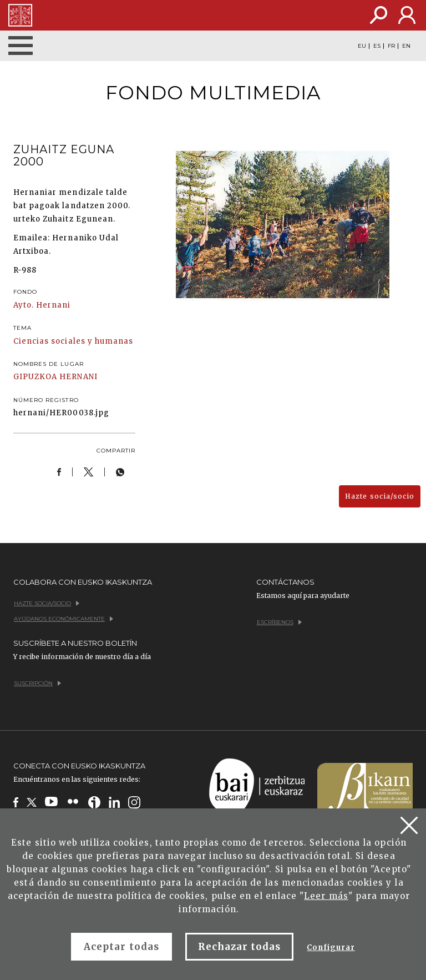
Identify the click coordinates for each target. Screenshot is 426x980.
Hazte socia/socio (380, 496)
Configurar (331, 948)
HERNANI (78, 377)
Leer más (326, 896)
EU (362, 46)
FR (391, 46)
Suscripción (37, 683)
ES (377, 46)
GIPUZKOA (35, 377)
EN (406, 46)
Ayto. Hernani (42, 305)
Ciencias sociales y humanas (73, 341)
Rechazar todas (240, 947)
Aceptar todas (121, 947)
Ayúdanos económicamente (64, 619)
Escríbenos (279, 622)
